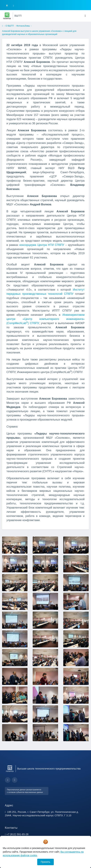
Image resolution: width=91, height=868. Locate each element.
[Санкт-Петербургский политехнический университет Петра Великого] (7, 16)
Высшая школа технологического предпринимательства (49, 769)
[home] (2, 26)
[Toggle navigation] (85, 16)
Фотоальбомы (23, 26)
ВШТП (18, 16)
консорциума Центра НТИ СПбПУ (42, 245)
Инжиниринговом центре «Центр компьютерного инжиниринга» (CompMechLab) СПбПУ (45, 319)
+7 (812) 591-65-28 (17, 834)
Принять (45, 862)
